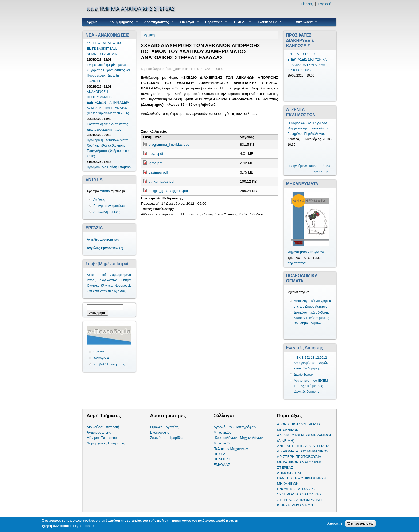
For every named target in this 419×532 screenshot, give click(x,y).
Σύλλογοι (187, 22)
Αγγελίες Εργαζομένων (103, 239)
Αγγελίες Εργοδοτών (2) (105, 248)
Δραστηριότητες (157, 22)
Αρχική (92, 22)
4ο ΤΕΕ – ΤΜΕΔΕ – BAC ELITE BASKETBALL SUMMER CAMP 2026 (104, 49)
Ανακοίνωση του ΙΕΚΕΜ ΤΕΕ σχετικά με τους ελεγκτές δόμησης (311, 386)
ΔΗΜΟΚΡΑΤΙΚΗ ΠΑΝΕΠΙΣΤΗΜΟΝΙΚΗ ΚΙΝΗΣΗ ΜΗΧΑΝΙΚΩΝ (302, 478)
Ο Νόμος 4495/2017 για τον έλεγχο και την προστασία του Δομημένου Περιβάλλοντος (309, 128)
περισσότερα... (322, 171)
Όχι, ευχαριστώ (360, 523)
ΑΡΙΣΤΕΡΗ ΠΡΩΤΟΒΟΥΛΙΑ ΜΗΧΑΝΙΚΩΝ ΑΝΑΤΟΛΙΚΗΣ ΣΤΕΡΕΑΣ (300, 462)
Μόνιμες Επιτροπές (102, 438)
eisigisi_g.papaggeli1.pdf (168, 191)
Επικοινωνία (303, 22)
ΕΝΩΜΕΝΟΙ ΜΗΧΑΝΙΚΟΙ (297, 489)
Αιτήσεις (99, 200)
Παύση (112, 167)
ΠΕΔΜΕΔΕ (222, 459)
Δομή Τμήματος (121, 22)
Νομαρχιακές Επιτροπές (106, 443)
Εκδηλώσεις (160, 432)
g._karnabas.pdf (161, 181)
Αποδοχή (335, 523)
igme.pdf (156, 163)
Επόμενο (124, 167)
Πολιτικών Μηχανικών (231, 449)
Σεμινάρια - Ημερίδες (167, 438)
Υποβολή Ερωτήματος (109, 364)
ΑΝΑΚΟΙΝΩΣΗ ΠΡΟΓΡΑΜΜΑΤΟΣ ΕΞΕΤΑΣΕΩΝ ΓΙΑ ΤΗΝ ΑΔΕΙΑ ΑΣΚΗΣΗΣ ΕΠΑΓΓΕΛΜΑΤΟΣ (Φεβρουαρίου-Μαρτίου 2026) (108, 103)
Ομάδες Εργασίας (164, 427)
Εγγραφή (325, 4)
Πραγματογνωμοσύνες (109, 206)
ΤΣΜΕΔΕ (240, 22)
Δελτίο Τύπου (303, 375)
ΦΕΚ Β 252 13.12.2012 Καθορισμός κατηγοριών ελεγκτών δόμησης (311, 363)
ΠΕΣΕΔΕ (221, 454)
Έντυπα (99, 352)
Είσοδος (307, 4)
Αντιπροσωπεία (99, 432)
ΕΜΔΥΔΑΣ (222, 465)
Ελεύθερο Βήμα (270, 22)
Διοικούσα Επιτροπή (103, 427)
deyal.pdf (156, 154)
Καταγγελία (101, 358)
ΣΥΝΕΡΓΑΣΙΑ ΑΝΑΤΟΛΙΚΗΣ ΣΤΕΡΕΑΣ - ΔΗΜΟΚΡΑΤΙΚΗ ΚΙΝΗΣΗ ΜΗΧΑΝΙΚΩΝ (300, 500)
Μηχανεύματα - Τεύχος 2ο (306, 252)
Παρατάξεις (214, 22)
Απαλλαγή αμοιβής (107, 212)
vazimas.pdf (158, 172)
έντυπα (105, 191)
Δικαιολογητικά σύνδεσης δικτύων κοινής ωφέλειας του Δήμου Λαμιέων (312, 318)
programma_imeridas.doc (169, 145)
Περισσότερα (83, 526)
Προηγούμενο (97, 167)
